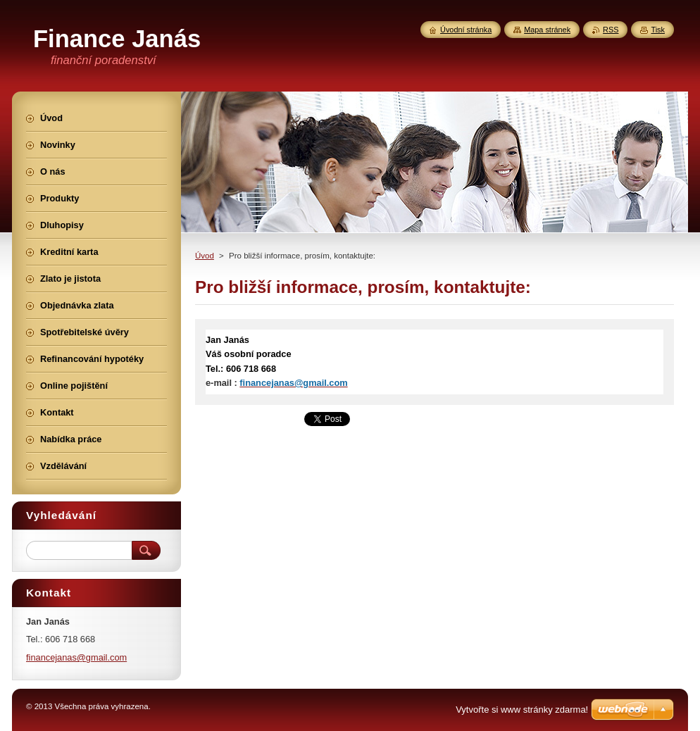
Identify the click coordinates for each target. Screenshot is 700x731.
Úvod (205, 256)
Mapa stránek (547, 30)
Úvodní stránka (466, 30)
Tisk (658, 30)
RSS (611, 30)
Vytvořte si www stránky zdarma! (522, 710)
